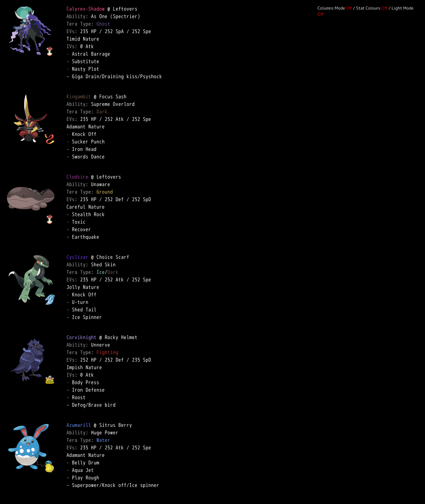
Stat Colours (368, 8)
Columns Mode (331, 8)
